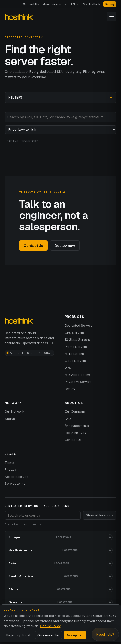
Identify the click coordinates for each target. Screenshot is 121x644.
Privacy (10, 470)
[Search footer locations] (43, 515)
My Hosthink (92, 4)
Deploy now (65, 246)
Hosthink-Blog (76, 433)
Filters (15, 98)
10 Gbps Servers (77, 340)
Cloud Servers (75, 361)
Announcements (55, 4)
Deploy (110, 4)
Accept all (75, 635)
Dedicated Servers (79, 326)
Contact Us (31, 4)
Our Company (75, 412)
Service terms (15, 484)
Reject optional (18, 635)
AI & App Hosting (78, 375)
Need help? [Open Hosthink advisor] (105, 634)
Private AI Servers (78, 382)
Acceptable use (16, 477)
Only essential (48, 635)
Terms (9, 463)
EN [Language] (73, 4)
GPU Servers (74, 333)
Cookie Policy (50, 626)
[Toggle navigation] (112, 17)
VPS (68, 368)
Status (10, 419)
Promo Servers (76, 347)
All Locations (74, 354)
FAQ (68, 419)
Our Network (14, 412)
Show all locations (100, 515)
